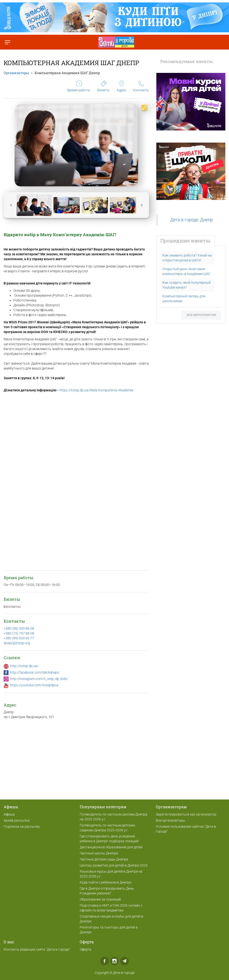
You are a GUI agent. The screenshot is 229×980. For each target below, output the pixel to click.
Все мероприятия (201, 315)
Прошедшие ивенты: (186, 241)
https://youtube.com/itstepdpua (34, 685)
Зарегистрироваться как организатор (186, 814)
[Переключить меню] (7, 42)
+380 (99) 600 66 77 (19, 638)
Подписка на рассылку (22, 826)
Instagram (114, 961)
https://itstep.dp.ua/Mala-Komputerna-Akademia (96, 390)
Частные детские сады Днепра (104, 859)
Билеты (104, 86)
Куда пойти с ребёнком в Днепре (106, 882)
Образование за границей (100, 899)
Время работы (79, 86)
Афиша (9, 814)
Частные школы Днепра (99, 853)
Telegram (124, 961)
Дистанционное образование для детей (111, 847)
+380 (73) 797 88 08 (19, 633)
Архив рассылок (17, 820)
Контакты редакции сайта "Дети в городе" (37, 949)
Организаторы (16, 73)
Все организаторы (171, 820)
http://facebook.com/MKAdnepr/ (35, 672)
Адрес (121, 86)
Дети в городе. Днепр (191, 220)
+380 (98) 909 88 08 (19, 628)
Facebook (105, 961)
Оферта (86, 949)
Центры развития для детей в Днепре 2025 (114, 865)
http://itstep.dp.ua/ (24, 666)
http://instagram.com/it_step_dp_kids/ (39, 679)
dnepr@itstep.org (17, 643)
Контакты (141, 86)
